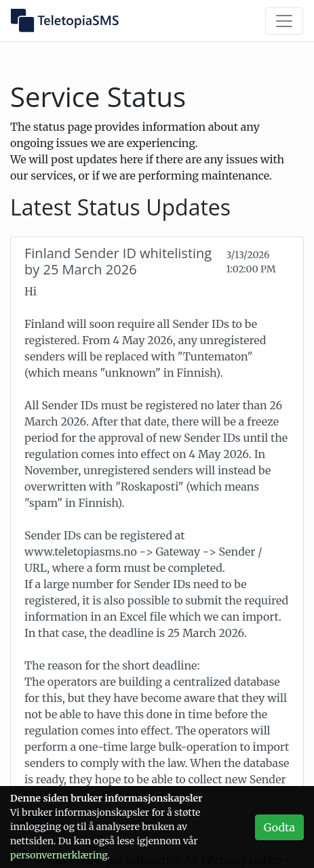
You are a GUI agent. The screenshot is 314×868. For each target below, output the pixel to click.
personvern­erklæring (59, 855)
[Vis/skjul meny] (284, 21)
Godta (279, 827)
